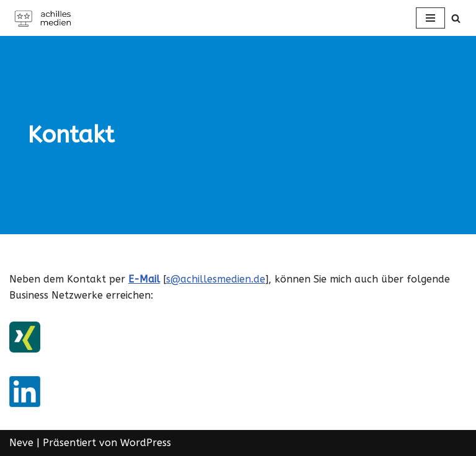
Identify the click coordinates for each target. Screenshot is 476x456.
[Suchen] (456, 18)
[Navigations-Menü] (430, 18)
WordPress (146, 443)
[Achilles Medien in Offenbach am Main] (46, 18)
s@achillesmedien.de (216, 279)
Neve (21, 443)
